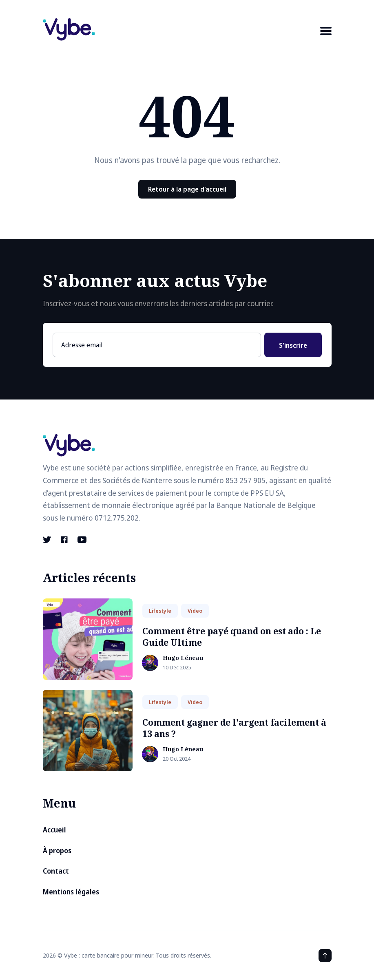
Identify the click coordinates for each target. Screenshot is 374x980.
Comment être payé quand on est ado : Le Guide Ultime (232, 637)
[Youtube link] (82, 540)
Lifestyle (160, 611)
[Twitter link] (48, 540)
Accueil (54, 830)
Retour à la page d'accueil (187, 189)
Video (195, 611)
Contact (56, 871)
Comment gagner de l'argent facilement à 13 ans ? (234, 728)
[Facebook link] (64, 540)
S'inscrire (293, 345)
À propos (57, 851)
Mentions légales (71, 892)
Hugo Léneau (183, 658)
